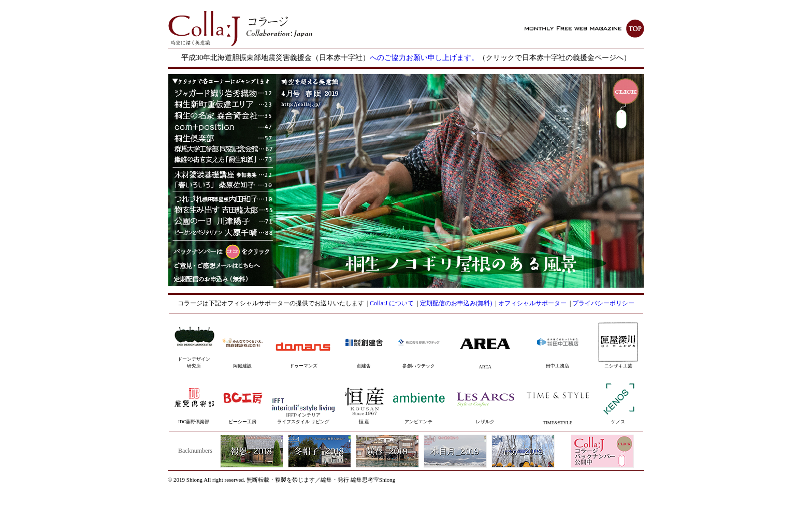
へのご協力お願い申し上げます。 (424, 58)
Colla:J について (392, 303)
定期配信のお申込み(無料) (456, 303)
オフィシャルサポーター (532, 303)
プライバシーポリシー (603, 303)
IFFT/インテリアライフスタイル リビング (303, 413)
